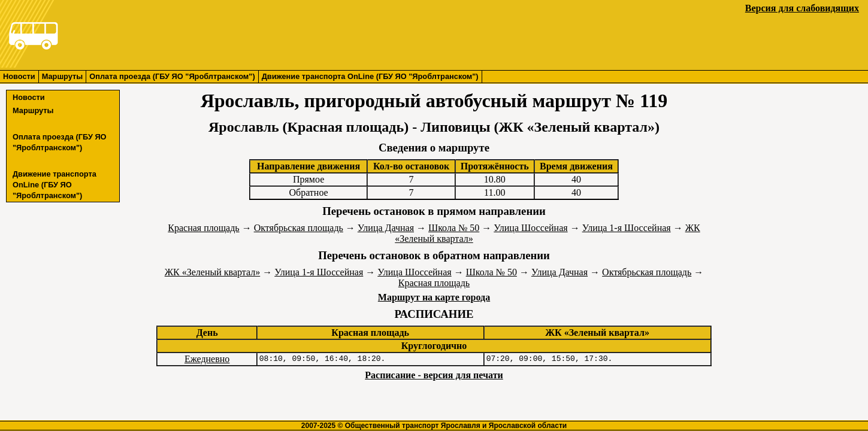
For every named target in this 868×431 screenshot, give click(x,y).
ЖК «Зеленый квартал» (213, 272)
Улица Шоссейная (530, 228)
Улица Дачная (386, 228)
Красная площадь (203, 228)
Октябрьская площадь (299, 228)
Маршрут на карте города (434, 297)
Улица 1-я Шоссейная (627, 228)
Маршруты (63, 76)
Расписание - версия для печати (434, 375)
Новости (19, 76)
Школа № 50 (454, 228)
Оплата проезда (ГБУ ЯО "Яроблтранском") (172, 76)
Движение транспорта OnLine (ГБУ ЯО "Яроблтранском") (370, 76)
